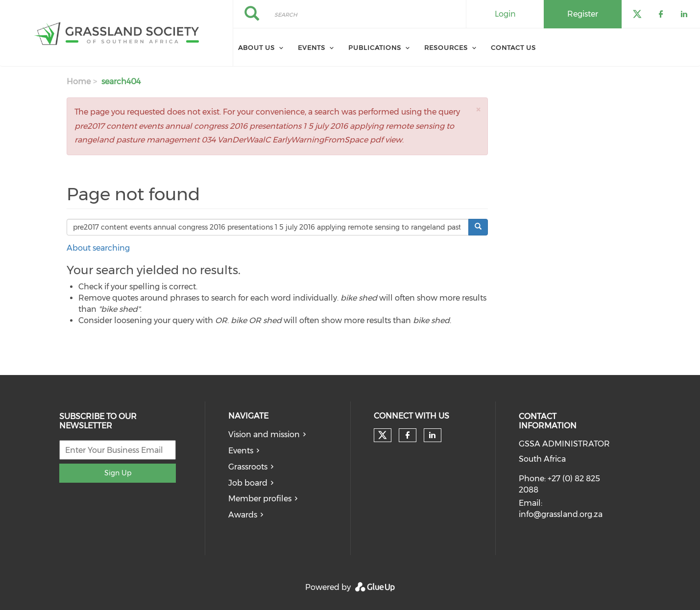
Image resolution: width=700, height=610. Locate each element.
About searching (98, 248)
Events (312, 47)
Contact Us (513, 47)
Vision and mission (264, 434)
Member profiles (260, 499)
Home (79, 82)
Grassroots (248, 467)
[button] (478, 109)
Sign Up (118, 473)
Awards (243, 515)
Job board (248, 483)
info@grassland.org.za (561, 514)
